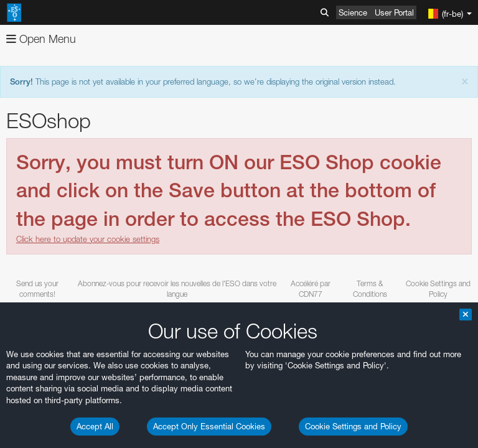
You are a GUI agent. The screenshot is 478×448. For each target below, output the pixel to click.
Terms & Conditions (370, 289)
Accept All (95, 426)
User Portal (394, 12)
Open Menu (41, 39)
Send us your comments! (37, 289)
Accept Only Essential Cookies (209, 426)
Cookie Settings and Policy (353, 426)
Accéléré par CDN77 (311, 289)
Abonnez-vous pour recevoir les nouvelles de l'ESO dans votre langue (177, 289)
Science (353, 12)
